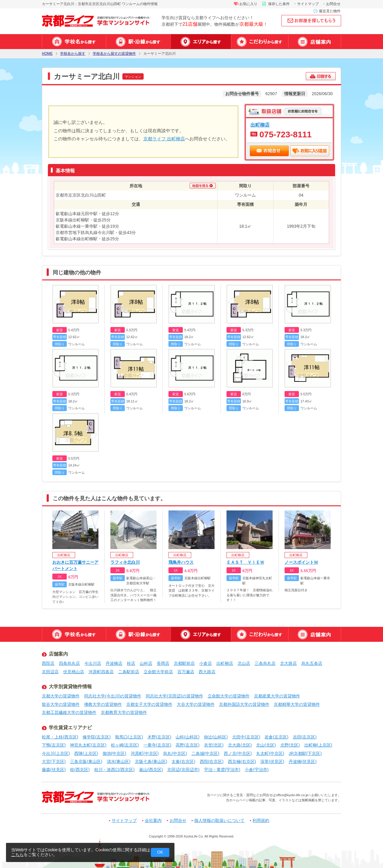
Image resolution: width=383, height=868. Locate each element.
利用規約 (261, 821)
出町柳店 (260, 125)
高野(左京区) (187, 745)
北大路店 (288, 663)
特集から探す (260, 42)
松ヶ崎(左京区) (125, 745)
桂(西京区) (80, 770)
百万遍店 (186, 672)
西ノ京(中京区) (238, 753)
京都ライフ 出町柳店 (164, 139)
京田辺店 (50, 672)
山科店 (146, 663)
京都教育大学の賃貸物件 (124, 712)
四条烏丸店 (69, 663)
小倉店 (206, 663)
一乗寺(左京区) (157, 745)
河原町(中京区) (145, 753)
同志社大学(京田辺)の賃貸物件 (174, 696)
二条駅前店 (129, 672)
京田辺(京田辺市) (183, 770)
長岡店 (163, 663)
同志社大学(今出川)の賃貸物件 (113, 696)
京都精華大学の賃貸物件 (297, 704)
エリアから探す (201, 42)
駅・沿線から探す (138, 42)
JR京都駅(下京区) (305, 753)
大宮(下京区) (54, 761)
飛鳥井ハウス (181, 562)
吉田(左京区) (305, 737)
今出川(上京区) (56, 753)
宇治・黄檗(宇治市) (222, 770)
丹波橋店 (114, 663)
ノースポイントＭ (301, 562)
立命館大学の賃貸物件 (229, 696)
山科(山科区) (187, 737)
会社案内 (153, 821)
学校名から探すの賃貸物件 (114, 54)
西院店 (48, 663)
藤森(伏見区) (54, 770)
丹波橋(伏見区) (303, 761)
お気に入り (248, 4)
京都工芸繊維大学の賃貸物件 (69, 712)
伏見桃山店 (74, 672)
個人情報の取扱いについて (219, 821)
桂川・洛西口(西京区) (114, 770)
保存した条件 (279, 4)
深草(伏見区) (272, 761)
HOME (47, 54)
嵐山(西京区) (151, 770)
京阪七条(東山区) (151, 761)
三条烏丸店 (265, 663)
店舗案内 (315, 42)
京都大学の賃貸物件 (61, 696)
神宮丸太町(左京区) (88, 745)
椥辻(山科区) (216, 737)
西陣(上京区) (86, 753)
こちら (17, 855)
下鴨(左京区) (54, 745)
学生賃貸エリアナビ (70, 728)
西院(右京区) (212, 761)
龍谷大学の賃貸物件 (61, 704)
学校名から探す (74, 42)
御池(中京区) (114, 753)
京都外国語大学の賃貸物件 (244, 704)
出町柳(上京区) (318, 745)
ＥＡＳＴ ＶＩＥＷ (245, 562)
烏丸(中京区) (175, 753)
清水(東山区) (119, 761)
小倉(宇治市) (257, 770)
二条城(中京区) (205, 753)
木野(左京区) (159, 737)
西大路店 (207, 672)
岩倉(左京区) (276, 737)
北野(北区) (290, 745)
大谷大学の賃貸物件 (196, 704)
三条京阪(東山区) (86, 761)
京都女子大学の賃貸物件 (149, 704)
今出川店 (93, 663)
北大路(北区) (240, 745)
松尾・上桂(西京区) (60, 737)
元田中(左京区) (246, 737)
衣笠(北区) (214, 745)
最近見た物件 (330, 11)
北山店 (244, 663)
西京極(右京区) (242, 761)
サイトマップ (308, 4)
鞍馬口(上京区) (129, 737)
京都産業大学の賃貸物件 (277, 696)
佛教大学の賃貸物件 (103, 704)
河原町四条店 (101, 672)
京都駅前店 (184, 663)
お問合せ (333, 4)
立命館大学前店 (158, 672)
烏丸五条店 (312, 663)
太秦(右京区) (183, 761)
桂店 (131, 663)
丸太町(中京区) (270, 753)
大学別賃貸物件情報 (70, 687)
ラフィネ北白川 (125, 562)
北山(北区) (266, 745)
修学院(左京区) (96, 737)
